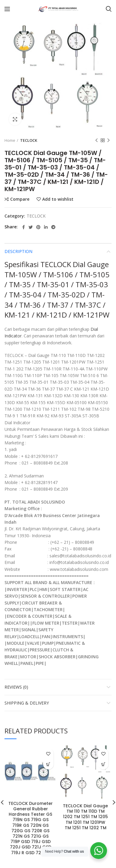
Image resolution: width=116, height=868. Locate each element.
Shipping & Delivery (27, 703)
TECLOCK (29, 140)
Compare (20, 199)
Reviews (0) (16, 687)
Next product (109, 140)
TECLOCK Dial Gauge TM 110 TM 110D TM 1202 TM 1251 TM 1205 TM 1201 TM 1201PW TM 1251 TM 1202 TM (85, 817)
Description (18, 251)
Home (10, 140)
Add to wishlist (58, 199)
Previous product (97, 140)
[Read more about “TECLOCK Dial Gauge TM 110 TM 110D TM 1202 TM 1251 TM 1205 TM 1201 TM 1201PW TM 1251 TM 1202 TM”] (103, 764)
